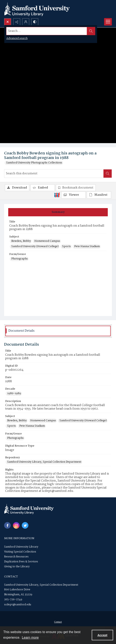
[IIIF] (57, 195)
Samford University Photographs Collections (34, 163)
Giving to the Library (17, 567)
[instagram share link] (16, 525)
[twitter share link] (25, 525)
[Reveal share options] (17, 22)
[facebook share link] (7, 525)
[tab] (58, 212)
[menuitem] (58, 622)
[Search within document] (108, 174)
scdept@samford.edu (18, 605)
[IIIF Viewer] (73, 195)
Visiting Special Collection (20, 552)
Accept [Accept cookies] (102, 635)
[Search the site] (47, 31)
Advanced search (17, 38)
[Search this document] (54, 174)
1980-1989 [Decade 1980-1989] (14, 394)
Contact (58, 622)
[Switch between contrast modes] (35, 22)
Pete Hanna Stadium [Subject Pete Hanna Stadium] (87, 247)
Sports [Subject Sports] (66, 247)
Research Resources (16, 557)
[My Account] (26, 22)
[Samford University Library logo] (37, 9)
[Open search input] (8, 22)
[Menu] (108, 22)
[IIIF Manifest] (99, 195)
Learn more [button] (30, 638)
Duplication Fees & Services (21, 562)
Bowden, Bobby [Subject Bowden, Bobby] (21, 241)
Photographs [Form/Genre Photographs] (20, 259)
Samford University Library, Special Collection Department (41, 585)
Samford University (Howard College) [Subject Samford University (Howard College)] (35, 247)
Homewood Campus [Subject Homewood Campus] (47, 241)
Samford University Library (21, 547)
